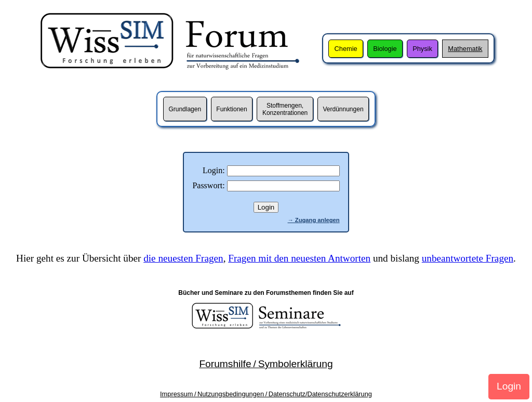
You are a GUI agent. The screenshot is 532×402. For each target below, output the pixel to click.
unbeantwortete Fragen (468, 258)
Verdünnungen (343, 109)
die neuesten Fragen (183, 258)
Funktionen (231, 109)
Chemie (346, 49)
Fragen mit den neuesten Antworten (299, 258)
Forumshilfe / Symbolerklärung (266, 364)
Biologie (385, 49)
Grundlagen (185, 109)
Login (509, 386)
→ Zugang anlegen (314, 220)
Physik (422, 49)
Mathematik (465, 49)
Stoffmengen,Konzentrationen (285, 109)
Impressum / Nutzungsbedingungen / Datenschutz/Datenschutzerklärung (266, 394)
